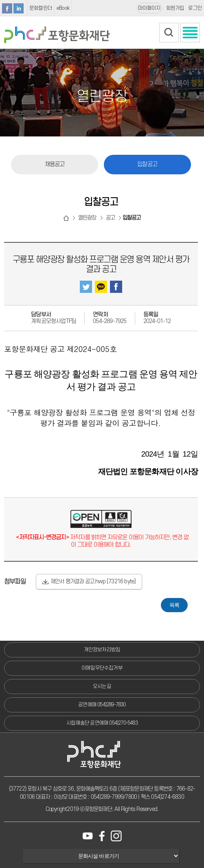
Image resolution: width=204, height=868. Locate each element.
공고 (110, 218)
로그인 (195, 8)
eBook (63, 8)
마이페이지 (149, 8)
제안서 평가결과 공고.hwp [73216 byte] (93, 581)
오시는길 (102, 686)
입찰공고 (147, 164)
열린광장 (87, 218)
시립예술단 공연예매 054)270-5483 (102, 723)
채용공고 (55, 164)
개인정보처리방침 (102, 650)
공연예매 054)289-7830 (102, 705)
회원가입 (175, 8)
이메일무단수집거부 (102, 668)
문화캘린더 (41, 8)
